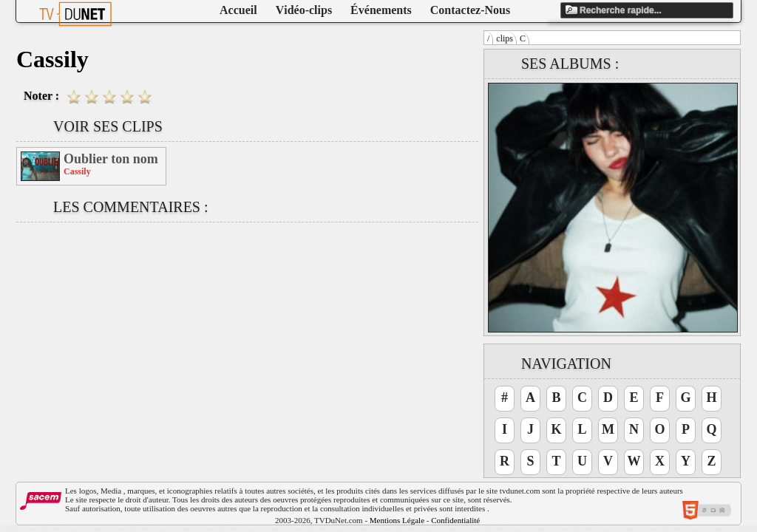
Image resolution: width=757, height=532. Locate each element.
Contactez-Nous (470, 10)
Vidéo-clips (304, 10)
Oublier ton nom (111, 159)
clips (505, 38)
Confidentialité (455, 520)
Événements (381, 10)
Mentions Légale (397, 520)
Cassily (77, 171)
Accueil (238, 10)
